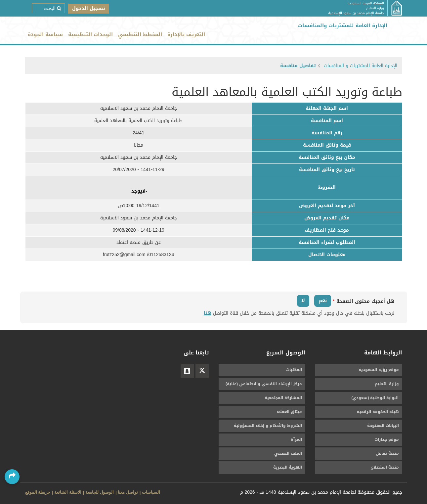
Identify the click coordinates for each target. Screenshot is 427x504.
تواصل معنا (128, 492)
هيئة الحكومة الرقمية (378, 412)
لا (303, 300)
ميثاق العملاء (289, 412)
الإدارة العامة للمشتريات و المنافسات (361, 66)
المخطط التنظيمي (140, 34)
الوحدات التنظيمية (90, 34)
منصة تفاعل (387, 453)
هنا (208, 313)
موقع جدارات (387, 439)
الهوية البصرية (288, 467)
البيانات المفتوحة (383, 426)
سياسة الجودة (45, 34)
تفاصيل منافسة (298, 66)
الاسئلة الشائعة (68, 492)
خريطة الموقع (38, 492)
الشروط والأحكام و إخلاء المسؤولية (268, 426)
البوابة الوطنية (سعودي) (375, 398)
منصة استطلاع (385, 467)
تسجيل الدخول (89, 8)
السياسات (151, 492)
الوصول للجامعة (100, 492)
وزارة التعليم (387, 384)
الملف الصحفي (288, 453)
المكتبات (294, 370)
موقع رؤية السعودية (379, 370)
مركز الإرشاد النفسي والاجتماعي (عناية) (264, 384)
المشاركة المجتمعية (283, 398)
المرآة (296, 439)
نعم (323, 300)
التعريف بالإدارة (186, 34)
